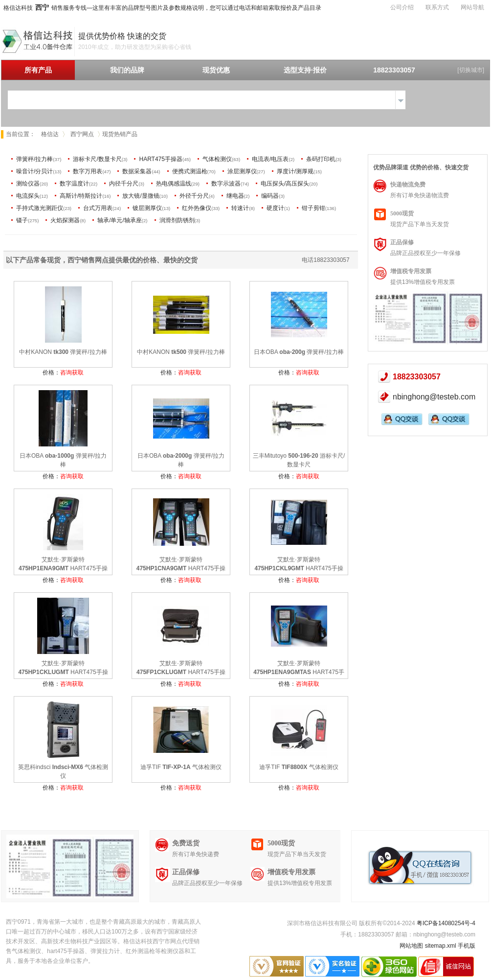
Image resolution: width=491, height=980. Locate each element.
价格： (63, 373)
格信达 (50, 134)
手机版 (467, 946)
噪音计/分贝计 (34, 171)
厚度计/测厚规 (295, 171)
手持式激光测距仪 (40, 208)
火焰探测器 (65, 220)
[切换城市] (471, 70)
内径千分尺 (124, 184)
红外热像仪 (197, 208)
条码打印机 (321, 159)
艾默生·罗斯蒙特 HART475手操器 (63, 565)
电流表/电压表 (270, 159)
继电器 (235, 196)
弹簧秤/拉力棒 (34, 159)
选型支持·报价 (305, 70)
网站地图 (411, 946)
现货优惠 (216, 70)
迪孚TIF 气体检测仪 (181, 767)
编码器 (270, 196)
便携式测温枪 (190, 171)
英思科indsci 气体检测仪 (63, 771)
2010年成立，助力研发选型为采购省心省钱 (135, 47)
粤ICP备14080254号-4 (446, 923)
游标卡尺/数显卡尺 (97, 159)
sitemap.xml (441, 946)
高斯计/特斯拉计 (81, 196)
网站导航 (472, 7)
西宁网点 (82, 134)
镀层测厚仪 (147, 208)
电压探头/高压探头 (285, 184)
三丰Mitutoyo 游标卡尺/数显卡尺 (299, 460)
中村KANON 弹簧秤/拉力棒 (63, 352)
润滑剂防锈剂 (177, 220)
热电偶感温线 (174, 184)
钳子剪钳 (313, 208)
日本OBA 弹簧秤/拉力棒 (299, 352)
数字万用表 (88, 171)
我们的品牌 (127, 70)
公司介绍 (402, 7)
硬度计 (275, 208)
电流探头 (28, 196)
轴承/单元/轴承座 (120, 220)
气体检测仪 (217, 159)
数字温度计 (74, 184)
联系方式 (437, 7)
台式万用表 (98, 208)
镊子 (22, 220)
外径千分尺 (194, 196)
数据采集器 (137, 171)
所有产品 (38, 70)
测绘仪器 (28, 184)
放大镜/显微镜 (141, 196)
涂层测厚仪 (242, 171)
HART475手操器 (160, 159)
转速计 (240, 208)
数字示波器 (226, 184)
